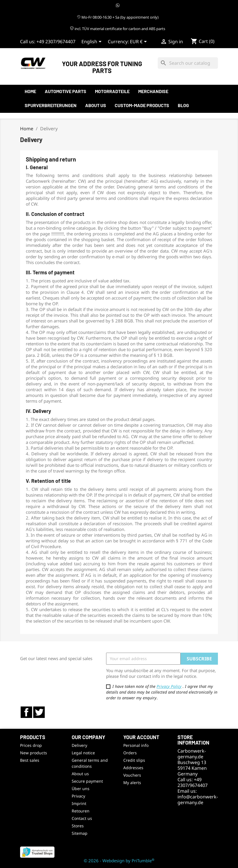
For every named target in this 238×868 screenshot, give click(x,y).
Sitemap (80, 833)
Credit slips (134, 760)
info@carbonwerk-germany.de (198, 800)
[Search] (188, 63)
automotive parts (66, 91)
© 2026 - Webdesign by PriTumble (119, 861)
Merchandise (153, 91)
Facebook (26, 712)
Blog (183, 105)
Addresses (133, 768)
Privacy (78, 796)
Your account (141, 737)
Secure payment (87, 781)
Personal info (136, 745)
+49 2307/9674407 (56, 42)
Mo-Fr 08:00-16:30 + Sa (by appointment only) (118, 17)
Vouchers (132, 775)
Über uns (81, 789)
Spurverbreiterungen (51, 105)
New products (34, 753)
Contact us (82, 818)
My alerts (132, 783)
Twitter (39, 712)
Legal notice (83, 753)
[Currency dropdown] (139, 42)
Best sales (30, 760)
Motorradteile (112, 91)
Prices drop (31, 745)
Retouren (81, 811)
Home (30, 91)
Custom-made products (142, 105)
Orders (130, 753)
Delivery (79, 745)
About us (96, 105)
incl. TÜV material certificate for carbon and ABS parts (118, 29)
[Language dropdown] (92, 42)
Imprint (79, 803)
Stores (78, 826)
